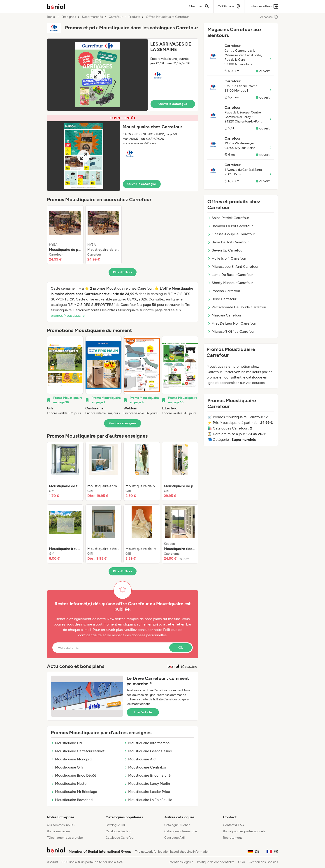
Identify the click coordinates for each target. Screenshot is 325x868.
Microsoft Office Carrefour (231, 331)
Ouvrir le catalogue (173, 104)
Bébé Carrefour (222, 299)
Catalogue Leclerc (118, 831)
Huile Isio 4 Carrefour (227, 258)
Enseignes (69, 17)
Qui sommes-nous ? (61, 825)
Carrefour (116, 17)
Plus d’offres (123, 272)
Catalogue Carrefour (120, 838)
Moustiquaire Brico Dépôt (73, 775)
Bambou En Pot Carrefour (230, 226)
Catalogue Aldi (174, 838)
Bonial (51, 17)
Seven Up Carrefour (225, 250)
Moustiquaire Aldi (140, 759)
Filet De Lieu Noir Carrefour (232, 323)
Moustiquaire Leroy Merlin (147, 784)
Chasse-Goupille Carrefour (231, 234)
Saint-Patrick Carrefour (228, 218)
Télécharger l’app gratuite (65, 838)
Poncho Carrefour (224, 291)
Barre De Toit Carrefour (228, 242)
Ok (181, 648)
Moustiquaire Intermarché (147, 743)
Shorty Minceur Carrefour (230, 283)
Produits (134, 17)
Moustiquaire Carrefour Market (78, 751)
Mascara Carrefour (224, 315)
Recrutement (232, 838)
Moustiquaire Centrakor (145, 767)
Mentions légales (181, 862)
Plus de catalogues (123, 423)
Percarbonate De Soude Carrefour (237, 307)
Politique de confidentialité (216, 862)
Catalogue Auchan (177, 825)
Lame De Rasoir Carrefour (230, 275)
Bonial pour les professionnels (244, 831)
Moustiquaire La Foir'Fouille (148, 800)
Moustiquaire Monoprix (71, 759)
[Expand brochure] (97, 75)
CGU (242, 862)
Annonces (269, 17)
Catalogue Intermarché (181, 831)
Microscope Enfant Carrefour (233, 267)
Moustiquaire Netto (69, 784)
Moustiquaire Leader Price (147, 792)
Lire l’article (143, 712)
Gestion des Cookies (263, 862)
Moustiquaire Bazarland (72, 800)
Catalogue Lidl (116, 825)
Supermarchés (92, 17)
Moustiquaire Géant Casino (148, 751)
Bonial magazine (58, 831)
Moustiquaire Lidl (67, 743)
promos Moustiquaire (68, 315)
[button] (123, 75)
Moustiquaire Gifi (67, 767)
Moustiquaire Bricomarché (147, 775)
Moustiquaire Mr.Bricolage (74, 792)
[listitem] (65, 235)
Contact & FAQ (234, 825)
